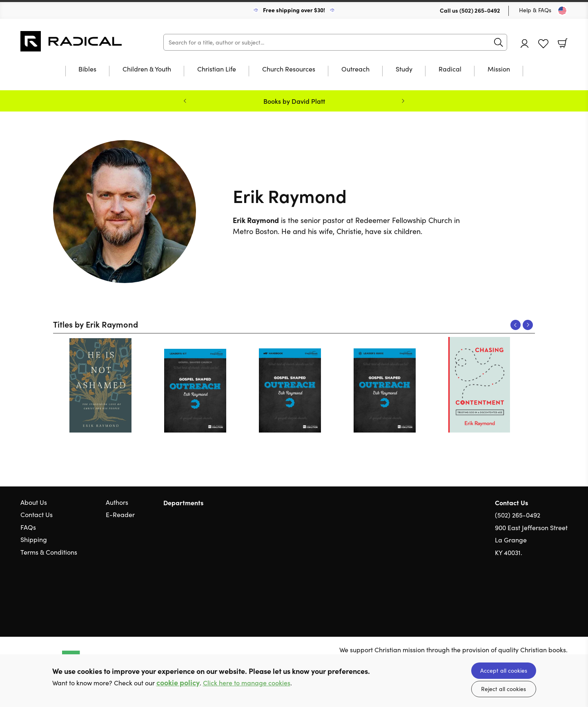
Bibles (87, 69)
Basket (563, 43)
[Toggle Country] (562, 11)
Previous (516, 325)
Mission (499, 69)
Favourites (543, 44)
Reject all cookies (503, 689)
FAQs (28, 527)
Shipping (34, 539)
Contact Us (37, 514)
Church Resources (289, 69)
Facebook (549, 592)
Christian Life (217, 69)
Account (525, 43)
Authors (117, 502)
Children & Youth (147, 69)
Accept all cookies (504, 670)
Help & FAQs (535, 10)
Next (528, 325)
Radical (450, 69)
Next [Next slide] (403, 101)
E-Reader (120, 514)
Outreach (355, 69)
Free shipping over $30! (294, 10)
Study (404, 69)
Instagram (563, 591)
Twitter (534, 591)
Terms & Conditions (49, 552)
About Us (34, 502)
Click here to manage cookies (247, 683)
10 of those (71, 41)
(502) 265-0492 (480, 10)
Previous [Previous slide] (185, 101)
